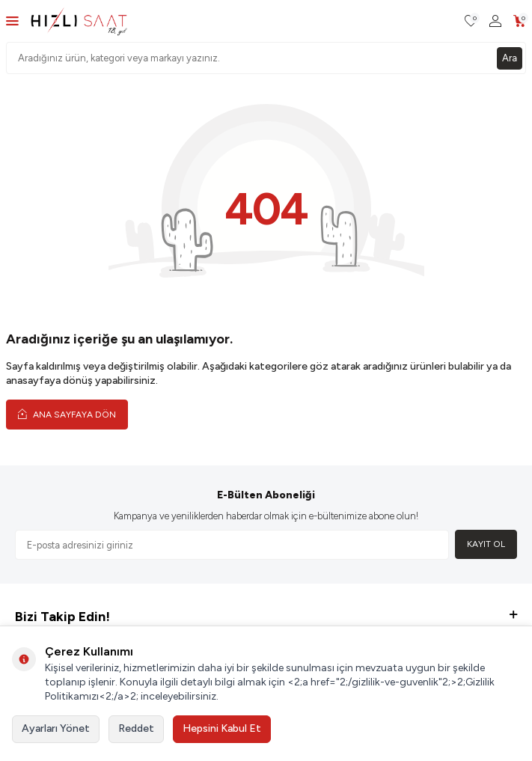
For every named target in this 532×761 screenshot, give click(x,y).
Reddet (136, 728)
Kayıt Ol (486, 544)
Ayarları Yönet (56, 728)
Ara (510, 58)
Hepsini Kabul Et (222, 728)
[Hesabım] (495, 21)
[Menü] (12, 21)
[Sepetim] (520, 21)
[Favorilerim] (471, 21)
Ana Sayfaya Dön (67, 414)
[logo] (79, 21)
